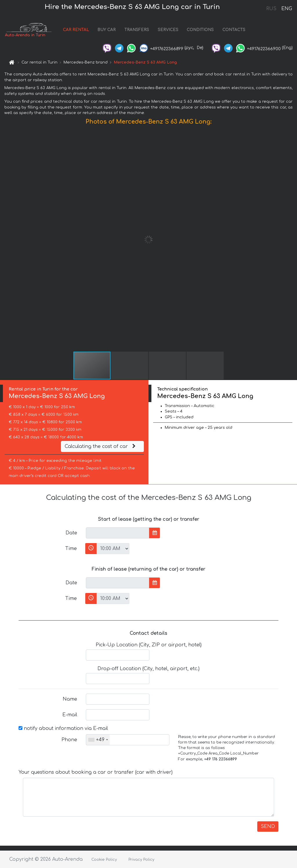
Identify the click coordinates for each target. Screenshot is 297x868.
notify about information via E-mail (63, 728)
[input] (118, 533)
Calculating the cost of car (101, 446)
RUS (271, 9)
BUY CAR (107, 30)
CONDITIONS (200, 30)
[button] (292, 240)
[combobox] (98, 740)
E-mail (70, 715)
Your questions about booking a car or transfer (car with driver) (96, 772)
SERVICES (168, 30)
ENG (287, 9)
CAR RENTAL (76, 30)
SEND (268, 827)
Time (71, 549)
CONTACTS (234, 30)
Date (71, 533)
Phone (69, 740)
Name (70, 699)
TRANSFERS (137, 30)
